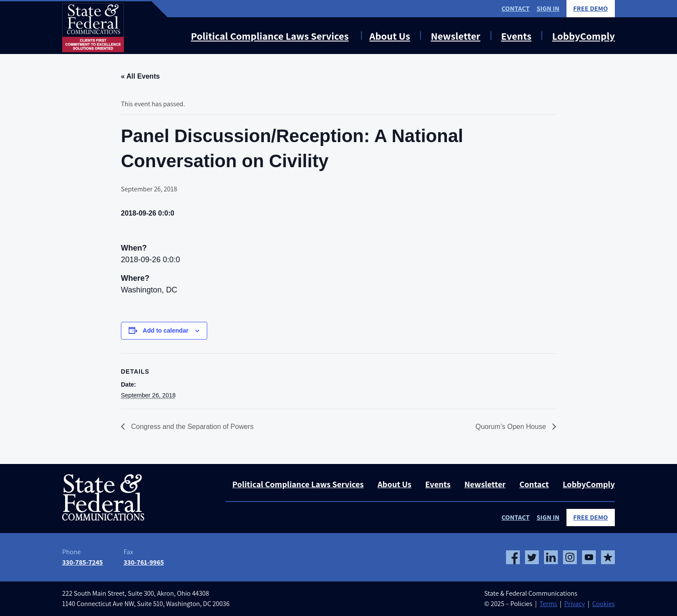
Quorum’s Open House (512, 427)
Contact (515, 8)
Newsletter (456, 36)
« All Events (140, 76)
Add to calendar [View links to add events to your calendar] (166, 330)
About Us (390, 36)
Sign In (548, 8)
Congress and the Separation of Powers (191, 427)
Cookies (603, 604)
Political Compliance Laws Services (270, 36)
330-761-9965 (144, 562)
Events (516, 36)
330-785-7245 (82, 562)
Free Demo (591, 8)
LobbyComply (584, 36)
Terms (548, 604)
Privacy (575, 604)
